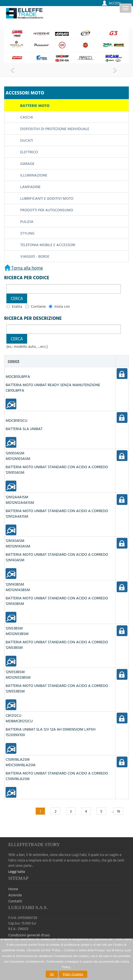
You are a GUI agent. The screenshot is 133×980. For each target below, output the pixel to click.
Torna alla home (27, 268)
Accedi (115, 3)
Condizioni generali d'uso (29, 935)
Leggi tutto (17, 872)
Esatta (17, 306)
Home (13, 889)
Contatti (15, 901)
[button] (17, 298)
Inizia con (62, 306)
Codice (14, 361)
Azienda (15, 895)
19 (119, 811)
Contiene (38, 306)
